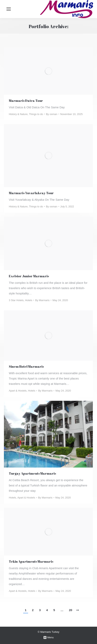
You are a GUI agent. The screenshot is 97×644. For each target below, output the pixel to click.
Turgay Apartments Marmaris (32, 473)
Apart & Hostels (18, 391)
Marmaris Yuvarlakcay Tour (31, 193)
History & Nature (18, 114)
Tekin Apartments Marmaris (31, 561)
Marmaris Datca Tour (26, 101)
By (52, 114)
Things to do (36, 114)
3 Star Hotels (16, 300)
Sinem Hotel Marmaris (26, 367)
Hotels (29, 300)
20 (71, 610)
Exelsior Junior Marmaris (29, 276)
